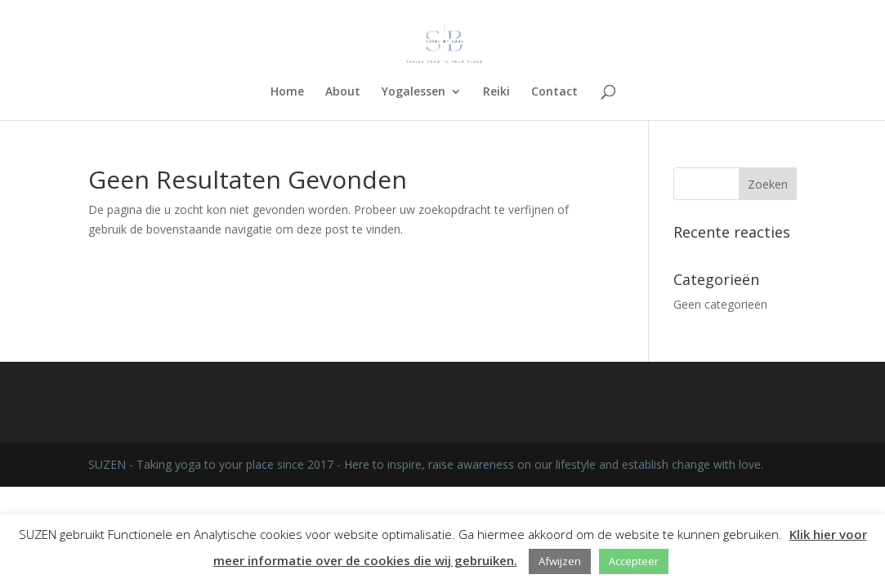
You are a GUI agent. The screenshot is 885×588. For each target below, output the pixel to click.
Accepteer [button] (634, 561)
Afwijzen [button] (560, 561)
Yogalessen (413, 92)
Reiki (496, 92)
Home (287, 92)
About (343, 92)
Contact (554, 92)
